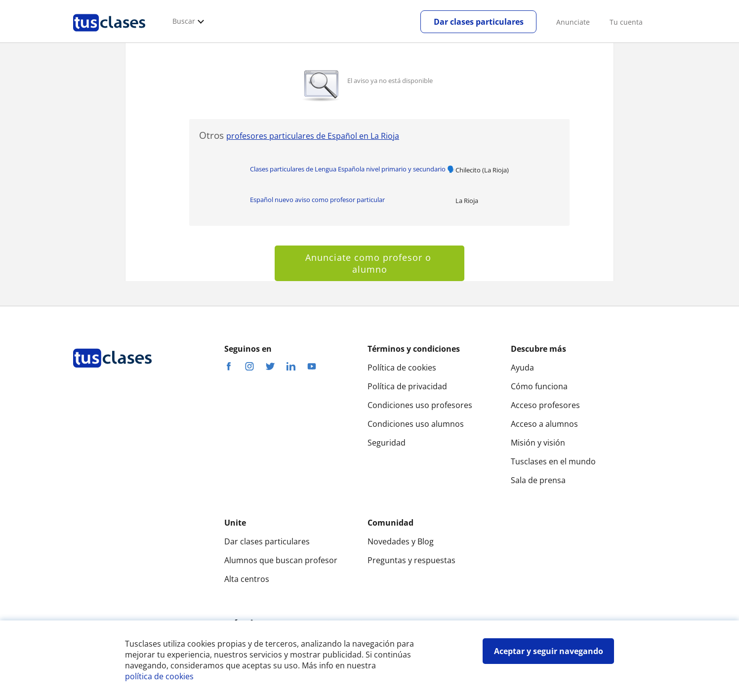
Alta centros (247, 579)
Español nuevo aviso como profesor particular (317, 200)
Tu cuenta (626, 22)
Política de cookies (402, 368)
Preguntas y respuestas (411, 560)
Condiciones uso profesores (420, 405)
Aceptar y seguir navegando (549, 651)
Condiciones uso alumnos (416, 424)
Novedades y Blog (401, 541)
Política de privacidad (407, 386)
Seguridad (387, 443)
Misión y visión (538, 443)
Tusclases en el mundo (553, 461)
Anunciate (573, 22)
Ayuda (522, 368)
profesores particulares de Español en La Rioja (313, 136)
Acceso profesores (545, 405)
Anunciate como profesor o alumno (370, 263)
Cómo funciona (539, 386)
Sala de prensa (538, 480)
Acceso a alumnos (544, 424)
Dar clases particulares (479, 22)
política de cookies (159, 676)
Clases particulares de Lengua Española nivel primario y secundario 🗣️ (353, 169)
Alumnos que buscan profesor (281, 560)
